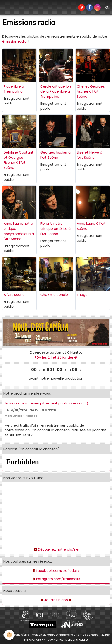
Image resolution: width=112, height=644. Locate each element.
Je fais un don (56, 600)
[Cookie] (9, 635)
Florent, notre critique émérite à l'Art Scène (55, 229)
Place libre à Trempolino (14, 89)
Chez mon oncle (54, 295)
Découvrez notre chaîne (58, 549)
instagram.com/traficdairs (58, 579)
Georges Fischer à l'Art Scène (55, 155)
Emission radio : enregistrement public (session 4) (46, 403)
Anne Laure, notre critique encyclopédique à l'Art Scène (19, 231)
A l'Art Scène (14, 295)
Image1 (83, 295)
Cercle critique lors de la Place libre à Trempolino (56, 92)
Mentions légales (77, 640)
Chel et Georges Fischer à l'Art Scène (91, 92)
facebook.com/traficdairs (58, 571)
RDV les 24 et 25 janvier (56, 357)
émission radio (14, 41)
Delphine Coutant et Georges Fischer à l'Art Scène (19, 160)
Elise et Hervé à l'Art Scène (89, 155)
